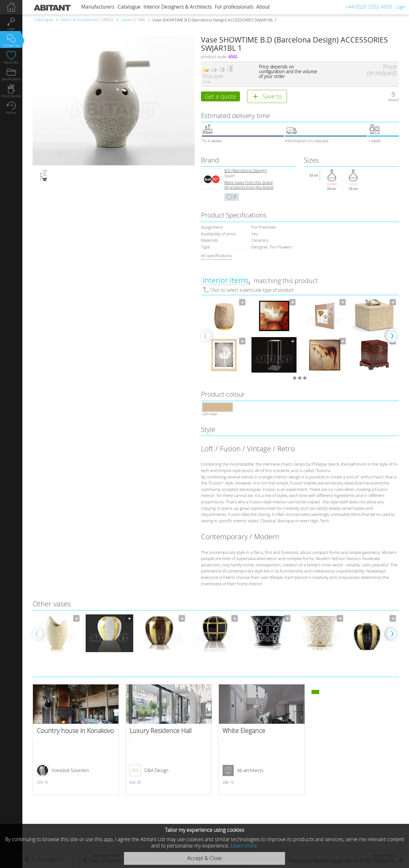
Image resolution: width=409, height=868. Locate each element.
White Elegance (262, 741)
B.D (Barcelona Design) (246, 172)
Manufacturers (98, 7)
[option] (224, 337)
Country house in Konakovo (76, 741)
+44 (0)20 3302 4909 (369, 7)
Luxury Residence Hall (169, 741)
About (263, 7)
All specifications (216, 257)
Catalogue (129, 7)
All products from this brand (249, 189)
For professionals (234, 7)
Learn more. (244, 846)
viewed (393, 100)
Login (401, 7)
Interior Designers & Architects (178, 7)
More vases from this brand (248, 184)
